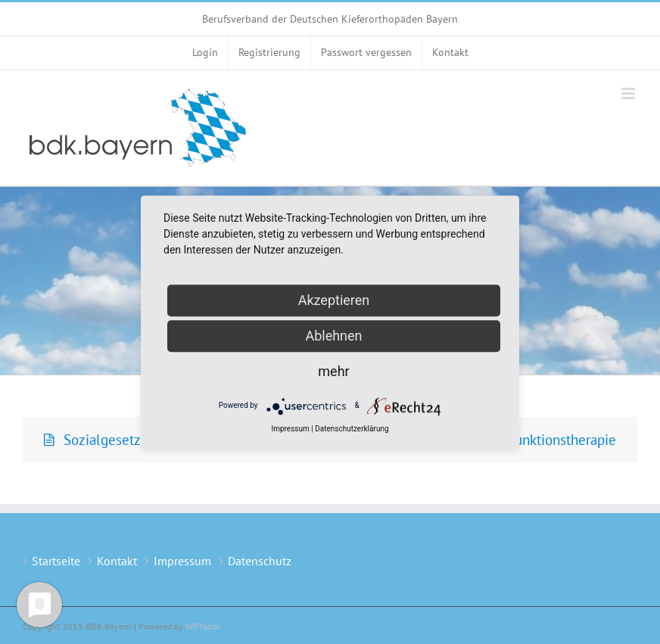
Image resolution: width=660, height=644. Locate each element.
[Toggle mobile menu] (629, 93)
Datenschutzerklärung (352, 429)
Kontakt (117, 561)
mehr (333, 371)
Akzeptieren (334, 300)
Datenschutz (260, 561)
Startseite (56, 561)
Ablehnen (333, 336)
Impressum (182, 561)
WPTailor (203, 626)
